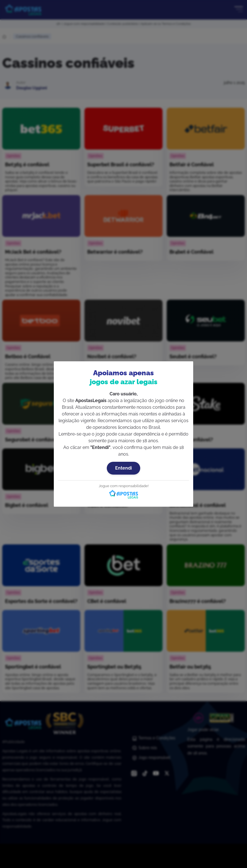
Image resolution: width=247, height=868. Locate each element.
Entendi (123, 468)
